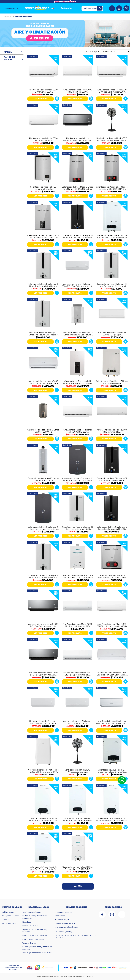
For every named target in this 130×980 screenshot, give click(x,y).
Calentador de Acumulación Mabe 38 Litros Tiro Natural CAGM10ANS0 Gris (43, 479)
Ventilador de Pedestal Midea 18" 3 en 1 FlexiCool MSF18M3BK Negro (112, 139)
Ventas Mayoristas (9, 923)
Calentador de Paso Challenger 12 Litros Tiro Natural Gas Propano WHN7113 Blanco (43, 334)
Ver (57, 99)
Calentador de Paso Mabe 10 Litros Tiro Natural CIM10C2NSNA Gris (112, 188)
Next (128, 2)
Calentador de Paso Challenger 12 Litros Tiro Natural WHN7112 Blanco (78, 528)
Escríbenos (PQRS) (62, 920)
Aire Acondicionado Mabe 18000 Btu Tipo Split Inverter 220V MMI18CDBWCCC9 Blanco (77, 674)
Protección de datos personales (35, 935)
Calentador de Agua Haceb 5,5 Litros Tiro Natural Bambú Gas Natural (112, 771)
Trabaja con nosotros (10, 916)
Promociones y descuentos (33, 939)
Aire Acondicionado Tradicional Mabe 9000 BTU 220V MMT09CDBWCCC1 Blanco (77, 431)
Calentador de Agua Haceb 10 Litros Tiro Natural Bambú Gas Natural (43, 819)
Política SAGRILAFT (30, 926)
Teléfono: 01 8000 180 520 (65, 923)
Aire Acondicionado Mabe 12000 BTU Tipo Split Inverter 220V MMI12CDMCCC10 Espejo (43, 674)
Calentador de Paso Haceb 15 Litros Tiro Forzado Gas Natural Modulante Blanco (77, 382)
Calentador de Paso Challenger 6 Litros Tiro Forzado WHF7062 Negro (112, 528)
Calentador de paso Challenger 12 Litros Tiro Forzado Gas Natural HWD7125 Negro (77, 479)
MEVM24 (90, 977)
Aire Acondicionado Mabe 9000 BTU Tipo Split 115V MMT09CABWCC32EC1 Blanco (43, 139)
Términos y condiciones (32, 912)
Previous (2, 2)
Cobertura (6, 920)
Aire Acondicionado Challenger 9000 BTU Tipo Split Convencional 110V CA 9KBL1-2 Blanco (112, 722)
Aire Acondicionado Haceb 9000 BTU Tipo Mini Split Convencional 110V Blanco (43, 382)
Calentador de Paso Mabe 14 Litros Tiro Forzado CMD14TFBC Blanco (77, 576)
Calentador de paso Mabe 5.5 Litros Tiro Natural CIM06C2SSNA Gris (112, 576)
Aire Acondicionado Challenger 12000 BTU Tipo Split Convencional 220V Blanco (112, 334)
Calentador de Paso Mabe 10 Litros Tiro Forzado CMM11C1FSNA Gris (43, 236)
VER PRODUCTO (41, 99)
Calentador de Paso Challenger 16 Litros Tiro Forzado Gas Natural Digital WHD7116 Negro (43, 528)
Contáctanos (60, 916)
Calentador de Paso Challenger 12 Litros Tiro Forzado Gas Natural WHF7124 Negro (112, 479)
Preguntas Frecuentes (64, 912)
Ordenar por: (93, 52)
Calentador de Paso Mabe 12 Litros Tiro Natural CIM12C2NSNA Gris (78, 188)
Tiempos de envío (29, 943)
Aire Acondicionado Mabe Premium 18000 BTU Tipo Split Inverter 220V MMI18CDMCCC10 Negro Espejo (78, 139)
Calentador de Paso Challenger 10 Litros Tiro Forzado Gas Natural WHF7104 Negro (77, 236)
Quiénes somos (8, 912)
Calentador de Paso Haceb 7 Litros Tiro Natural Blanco (112, 382)
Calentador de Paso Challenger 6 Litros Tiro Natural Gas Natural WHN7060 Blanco (43, 576)
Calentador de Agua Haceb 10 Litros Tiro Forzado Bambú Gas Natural (77, 819)
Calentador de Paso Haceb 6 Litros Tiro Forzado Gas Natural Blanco (112, 236)
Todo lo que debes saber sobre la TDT (37, 953)
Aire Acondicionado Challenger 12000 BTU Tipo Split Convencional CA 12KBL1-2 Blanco (78, 722)
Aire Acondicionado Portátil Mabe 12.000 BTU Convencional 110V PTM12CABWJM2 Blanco (43, 771)
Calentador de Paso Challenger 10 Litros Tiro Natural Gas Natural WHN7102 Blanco (112, 285)
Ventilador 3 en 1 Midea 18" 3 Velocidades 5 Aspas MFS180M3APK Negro (78, 771)
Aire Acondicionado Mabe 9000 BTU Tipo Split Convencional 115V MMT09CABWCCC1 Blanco (112, 625)
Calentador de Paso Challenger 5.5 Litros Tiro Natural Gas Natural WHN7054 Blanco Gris (78, 334)
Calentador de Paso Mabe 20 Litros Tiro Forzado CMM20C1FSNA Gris (43, 188)
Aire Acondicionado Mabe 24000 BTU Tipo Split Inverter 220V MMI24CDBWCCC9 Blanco (78, 625)
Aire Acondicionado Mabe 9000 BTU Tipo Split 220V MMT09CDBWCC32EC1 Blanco (78, 91)
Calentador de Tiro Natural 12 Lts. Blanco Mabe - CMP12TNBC (77, 868)
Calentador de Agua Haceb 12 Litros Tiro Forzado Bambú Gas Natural (43, 868)
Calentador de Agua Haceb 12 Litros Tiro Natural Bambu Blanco (112, 819)
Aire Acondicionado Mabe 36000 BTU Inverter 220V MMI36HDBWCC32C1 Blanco (112, 431)
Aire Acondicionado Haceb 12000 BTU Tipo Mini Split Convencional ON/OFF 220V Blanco (112, 674)
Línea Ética (27, 922)
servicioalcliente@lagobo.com (67, 927)
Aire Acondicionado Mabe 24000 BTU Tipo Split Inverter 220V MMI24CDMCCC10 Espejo (43, 625)
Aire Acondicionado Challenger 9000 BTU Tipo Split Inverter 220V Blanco (77, 285)
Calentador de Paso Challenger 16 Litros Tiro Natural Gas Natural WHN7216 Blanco (43, 285)
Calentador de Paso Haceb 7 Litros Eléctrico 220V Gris (43, 431)
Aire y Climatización (24, 17)
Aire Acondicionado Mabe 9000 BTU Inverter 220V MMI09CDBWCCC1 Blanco (43, 91)
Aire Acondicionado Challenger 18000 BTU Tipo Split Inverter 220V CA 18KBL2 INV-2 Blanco (43, 722)
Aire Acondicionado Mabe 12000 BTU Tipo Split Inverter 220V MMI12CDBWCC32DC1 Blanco (112, 91)
